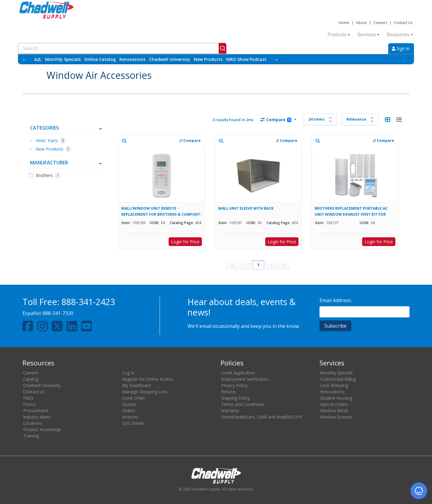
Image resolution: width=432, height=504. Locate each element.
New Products (208, 59)
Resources (400, 35)
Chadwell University (170, 59)
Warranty (230, 411)
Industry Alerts (37, 417)
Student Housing (336, 398)
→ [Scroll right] (276, 59)
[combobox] (122, 48)
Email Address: (336, 300)
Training (31, 436)
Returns (229, 392)
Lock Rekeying (334, 385)
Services (368, 35)
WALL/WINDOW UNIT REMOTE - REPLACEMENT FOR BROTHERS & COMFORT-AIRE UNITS (161, 211)
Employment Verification (245, 379)
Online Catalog (100, 59)
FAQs (28, 398)
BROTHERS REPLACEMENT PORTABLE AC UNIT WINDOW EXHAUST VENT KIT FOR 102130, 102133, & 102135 (351, 211)
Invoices (130, 417)
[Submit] (222, 48)
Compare (276, 120)
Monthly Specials (63, 59)
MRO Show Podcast (246, 59)
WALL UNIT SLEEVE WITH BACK (246, 208)
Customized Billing (338, 379)
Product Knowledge (42, 429)
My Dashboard (136, 385)
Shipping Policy (235, 398)
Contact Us (403, 23)
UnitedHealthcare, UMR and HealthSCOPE (262, 417)
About (361, 23)
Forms (29, 404)
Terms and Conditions (243, 404)
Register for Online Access (148, 379)
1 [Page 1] (258, 265)
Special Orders (334, 404)
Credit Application (238, 373)
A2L (38, 59)
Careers (380, 23)
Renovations (132, 59)
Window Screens (336, 417)
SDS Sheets (133, 423)
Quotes (129, 404)
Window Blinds (334, 411)
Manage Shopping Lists (145, 392)
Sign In (401, 48)
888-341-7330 (58, 313)
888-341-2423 (88, 302)
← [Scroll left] (25, 59)
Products (339, 35)
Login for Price (185, 242)
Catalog (31, 379)
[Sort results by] (360, 119)
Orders (129, 411)
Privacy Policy (234, 385)
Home (344, 23)
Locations (33, 423)
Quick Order (134, 398)
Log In (128, 373)
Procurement (36, 411)
